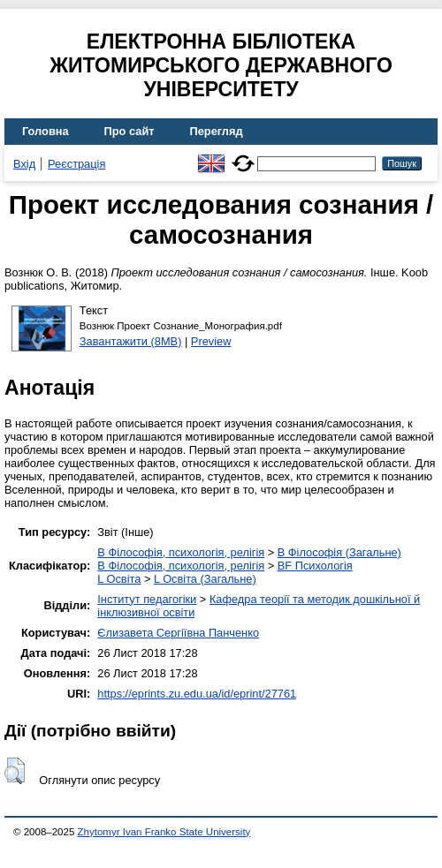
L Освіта (119, 579)
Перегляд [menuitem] (217, 131)
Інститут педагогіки (147, 599)
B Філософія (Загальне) (339, 552)
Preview (211, 341)
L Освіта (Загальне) (205, 579)
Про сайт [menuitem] (130, 131)
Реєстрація (76, 164)
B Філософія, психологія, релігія (181, 552)
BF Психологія (315, 566)
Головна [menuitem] (46, 131)
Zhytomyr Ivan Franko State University (164, 832)
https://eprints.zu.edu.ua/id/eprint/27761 (197, 694)
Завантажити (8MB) (131, 341)
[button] (15, 771)
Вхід (24, 164)
